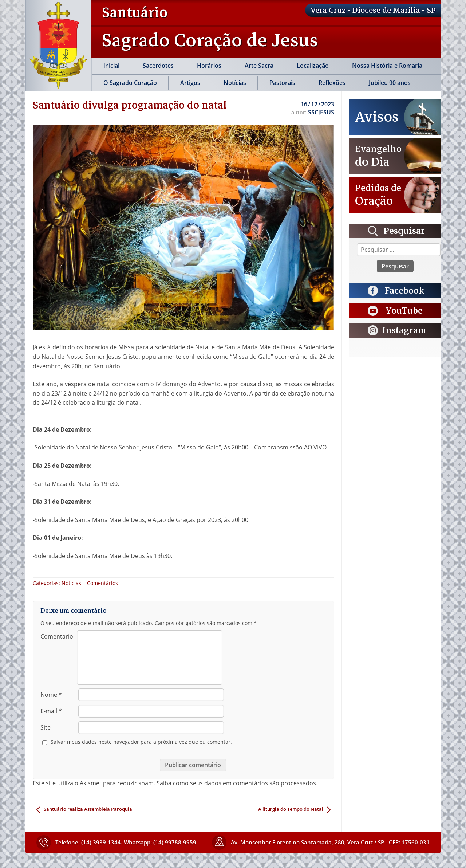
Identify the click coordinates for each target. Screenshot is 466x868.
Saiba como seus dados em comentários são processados (236, 783)
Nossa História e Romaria (387, 66)
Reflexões (332, 83)
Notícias (235, 83)
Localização (313, 66)
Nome (51, 695)
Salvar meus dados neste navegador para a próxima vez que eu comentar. (141, 742)
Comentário (57, 636)
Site (46, 727)
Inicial (111, 66)
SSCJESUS (321, 112)
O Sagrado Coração (130, 83)
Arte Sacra (259, 66)
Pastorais (282, 83)
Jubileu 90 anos (390, 83)
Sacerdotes (158, 66)
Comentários (102, 583)
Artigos (190, 83)
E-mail (51, 711)
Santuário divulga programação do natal (130, 105)
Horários (209, 66)
